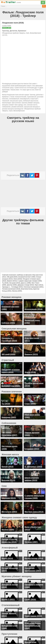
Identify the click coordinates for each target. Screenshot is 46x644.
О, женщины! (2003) (33, 465)
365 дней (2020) (8, 354)
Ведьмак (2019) (8, 478)
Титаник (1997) (31, 535)
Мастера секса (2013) (34, 506)
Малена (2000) (8, 523)
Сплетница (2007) (9, 435)
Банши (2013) (8, 465)
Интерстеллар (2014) (34, 552)
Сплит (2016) (30, 593)
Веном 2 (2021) (8, 593)
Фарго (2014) (7, 552)
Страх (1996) (30, 404)
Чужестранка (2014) (33, 609)
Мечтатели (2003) (9, 506)
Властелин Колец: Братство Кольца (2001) (33, 619)
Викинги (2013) (31, 354)
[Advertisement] (23, 59)
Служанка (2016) (32, 449)
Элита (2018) (30, 372)
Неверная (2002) (9, 417)
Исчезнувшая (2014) (33, 309)
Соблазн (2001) (8, 323)
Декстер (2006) (8, 638)
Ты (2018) (6, 404)
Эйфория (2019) (9, 494)
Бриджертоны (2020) (11, 386)
